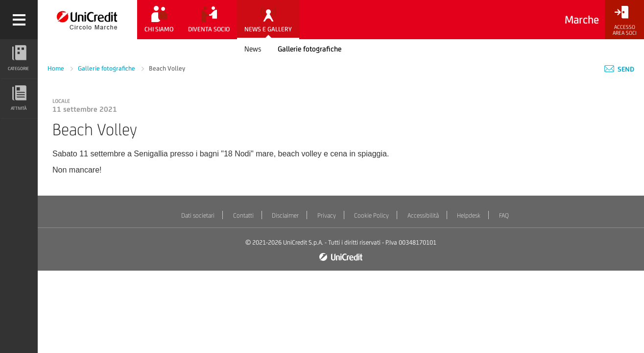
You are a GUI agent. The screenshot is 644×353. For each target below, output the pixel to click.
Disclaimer (285, 215)
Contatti (243, 215)
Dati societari (198, 215)
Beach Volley (167, 68)
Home (57, 68)
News (253, 49)
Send (619, 69)
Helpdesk (469, 215)
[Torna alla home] (87, 20)
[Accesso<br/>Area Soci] (624, 21)
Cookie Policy (371, 215)
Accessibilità (423, 215)
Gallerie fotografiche (310, 49)
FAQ (504, 215)
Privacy (327, 215)
